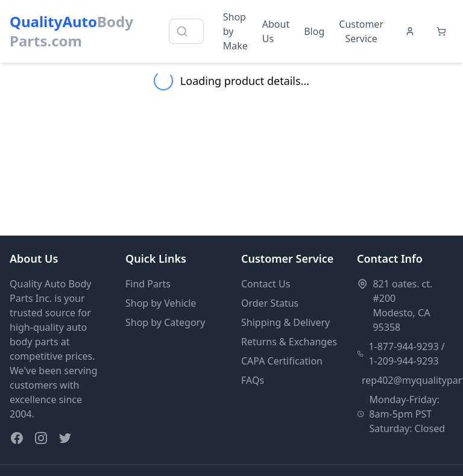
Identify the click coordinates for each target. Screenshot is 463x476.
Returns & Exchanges (289, 342)
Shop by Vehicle (161, 303)
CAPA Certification (282, 361)
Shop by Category (165, 322)
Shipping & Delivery (285, 322)
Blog (314, 31)
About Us (276, 31)
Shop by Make (235, 31)
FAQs (253, 380)
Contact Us (266, 284)
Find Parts (148, 284)
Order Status (270, 303)
